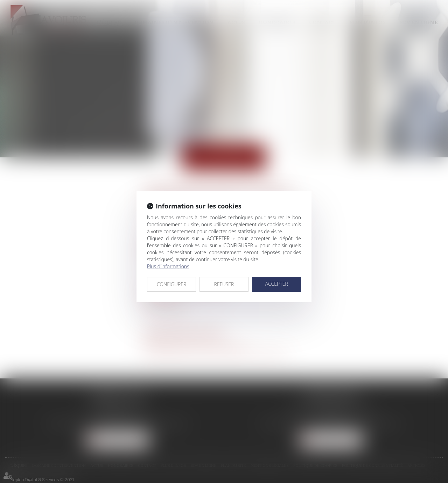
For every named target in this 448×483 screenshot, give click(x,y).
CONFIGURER (172, 284)
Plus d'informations (168, 266)
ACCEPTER (276, 284)
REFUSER (224, 284)
